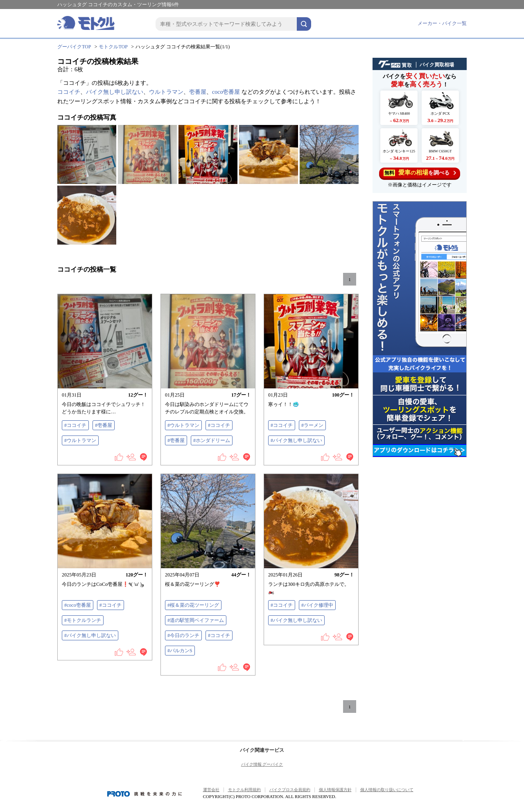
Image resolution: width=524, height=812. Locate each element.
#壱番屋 (104, 425)
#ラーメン (312, 425)
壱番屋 (198, 92)
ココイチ (69, 92)
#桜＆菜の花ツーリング (193, 605)
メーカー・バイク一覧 (442, 23)
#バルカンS (180, 651)
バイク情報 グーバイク (262, 764)
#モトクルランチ (83, 620)
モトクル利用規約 (244, 790)
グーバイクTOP (74, 47)
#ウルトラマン (80, 440)
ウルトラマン (166, 92)
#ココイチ (75, 425)
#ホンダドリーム (212, 440)
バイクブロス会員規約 (290, 790)
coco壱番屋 (226, 92)
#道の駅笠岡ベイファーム (196, 620)
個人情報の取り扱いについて (387, 790)
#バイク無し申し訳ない (296, 440)
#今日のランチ (183, 635)
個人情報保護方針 (335, 790)
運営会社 (211, 790)
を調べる (420, 173)
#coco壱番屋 (78, 605)
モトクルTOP (113, 47)
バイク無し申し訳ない (115, 92)
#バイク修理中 (317, 605)
